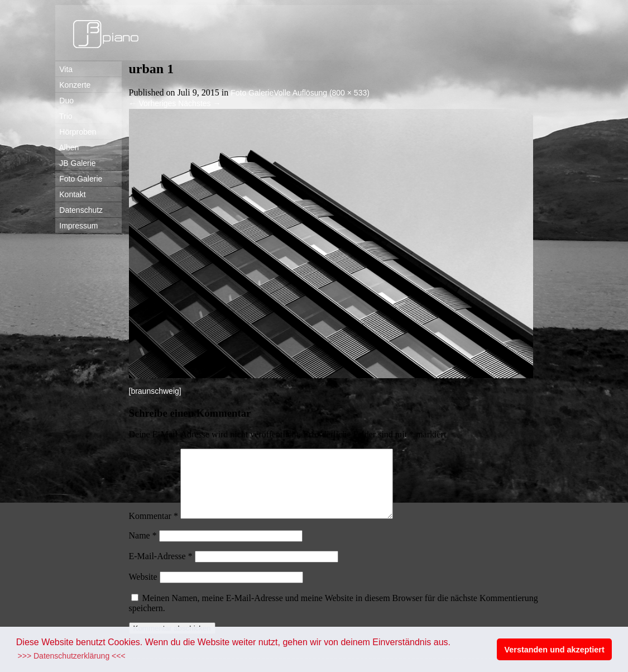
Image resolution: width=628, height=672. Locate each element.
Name (143, 549)
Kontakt (71, 194)
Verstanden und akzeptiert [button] (555, 650)
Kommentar (154, 529)
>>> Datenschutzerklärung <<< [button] (72, 656)
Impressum (77, 226)
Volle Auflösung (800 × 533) (322, 93)
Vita (64, 69)
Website (143, 590)
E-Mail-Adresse (161, 569)
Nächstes (199, 103)
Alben (67, 147)
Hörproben (76, 132)
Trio (64, 116)
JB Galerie (76, 163)
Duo (64, 101)
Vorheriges (153, 103)
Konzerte (73, 85)
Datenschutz (79, 210)
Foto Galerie (79, 179)
